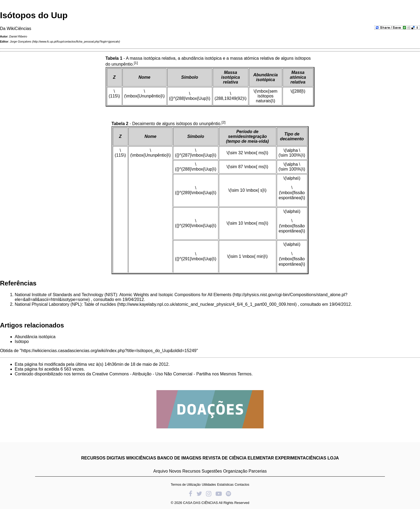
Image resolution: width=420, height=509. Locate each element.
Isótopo (22, 342)
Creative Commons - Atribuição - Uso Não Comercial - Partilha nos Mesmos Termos (172, 374)
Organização (235, 471)
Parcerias (258, 471)
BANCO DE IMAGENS (179, 458)
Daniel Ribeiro (18, 36)
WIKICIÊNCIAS (141, 458)
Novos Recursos (185, 471)
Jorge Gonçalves (21, 42)
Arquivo (160, 471)
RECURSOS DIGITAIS (103, 458)
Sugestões (212, 471)
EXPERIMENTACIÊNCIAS (301, 458)
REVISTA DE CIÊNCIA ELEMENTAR (238, 458)
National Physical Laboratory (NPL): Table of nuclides (65, 304)
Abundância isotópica (35, 337)
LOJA (333, 458)
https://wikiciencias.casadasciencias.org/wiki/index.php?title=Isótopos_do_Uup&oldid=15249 (109, 351)
